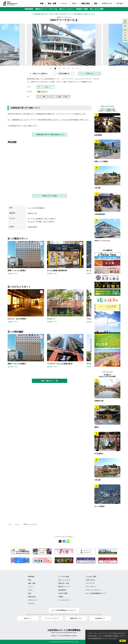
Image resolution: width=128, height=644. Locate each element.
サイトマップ (90, 583)
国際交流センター (76, 618)
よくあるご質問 (91, 577)
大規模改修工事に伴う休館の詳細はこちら (50, 135)
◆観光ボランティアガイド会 (46, 9)
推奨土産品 (85, 4)
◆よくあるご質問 (97, 9)
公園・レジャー (42, 92)
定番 (60, 97)
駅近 (67, 97)
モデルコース (107, 4)
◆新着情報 (29, 9)
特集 (42, 4)
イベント (64, 4)
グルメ (74, 4)
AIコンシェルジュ (64, 580)
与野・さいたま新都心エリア (46, 87)
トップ (10, 524)
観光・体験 (52, 4)
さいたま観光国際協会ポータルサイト (64, 610)
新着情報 (31, 577)
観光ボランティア (64, 587)
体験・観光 (32, 583)
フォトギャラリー (64, 600)
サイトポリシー (91, 587)
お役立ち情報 (63, 593)
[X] (60, 541)
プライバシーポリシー (93, 590)
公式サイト (90, 74)
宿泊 (96, 4)
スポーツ (53, 97)
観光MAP (125, 22)
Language (125, 39)
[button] (102, 45)
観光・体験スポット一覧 (46, 381)
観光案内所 (62, 590)
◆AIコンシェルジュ (67, 9)
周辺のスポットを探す (50, 196)
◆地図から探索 (82, 9)
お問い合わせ (90, 580)
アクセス (120, 4)
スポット (18, 524)
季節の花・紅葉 (64, 583)
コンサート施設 (42, 97)
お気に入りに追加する (38, 74)
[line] (68, 541)
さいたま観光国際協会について (96, 593)
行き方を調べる (64, 74)
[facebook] (64, 541)
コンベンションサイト (52, 618)
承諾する (123, 641)
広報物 (61, 597)
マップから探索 (64, 577)
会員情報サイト (100, 618)
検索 (125, 34)
